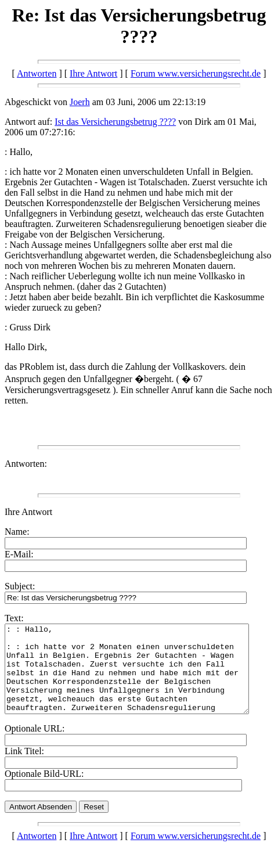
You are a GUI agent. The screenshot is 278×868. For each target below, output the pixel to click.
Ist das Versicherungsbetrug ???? (115, 122)
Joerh (80, 102)
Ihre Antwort (93, 73)
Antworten (37, 73)
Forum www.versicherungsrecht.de (196, 73)
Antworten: (26, 464)
